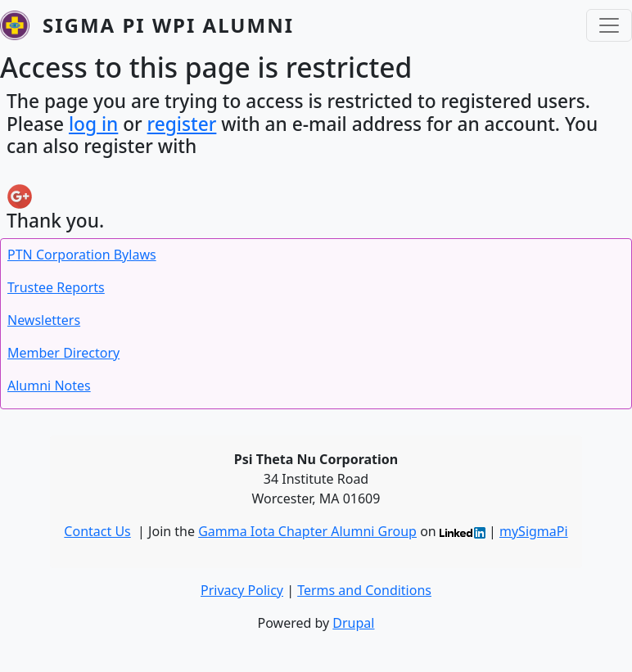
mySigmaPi (534, 531)
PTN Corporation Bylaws (82, 255)
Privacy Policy (242, 590)
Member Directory (63, 353)
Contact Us (97, 531)
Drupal (353, 623)
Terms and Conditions (364, 590)
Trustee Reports (56, 287)
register (182, 124)
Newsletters (44, 320)
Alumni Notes (49, 386)
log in (93, 124)
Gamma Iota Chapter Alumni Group (307, 531)
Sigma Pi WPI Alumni (168, 25)
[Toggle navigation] (609, 25)
